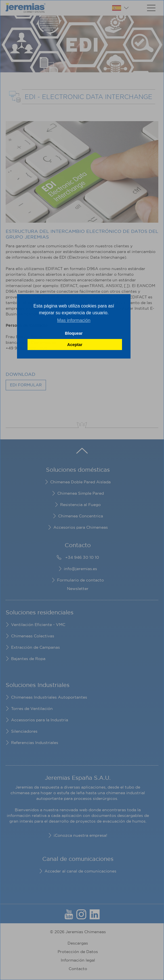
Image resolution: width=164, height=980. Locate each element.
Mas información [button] (74, 320)
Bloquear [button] (74, 333)
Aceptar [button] (75, 345)
